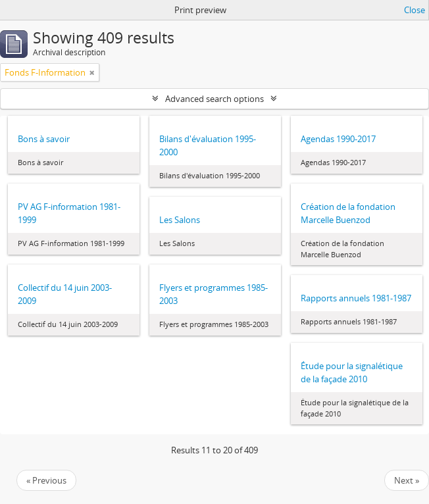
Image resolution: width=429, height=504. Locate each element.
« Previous (46, 480)
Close (415, 10)
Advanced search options (214, 99)
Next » (407, 480)
